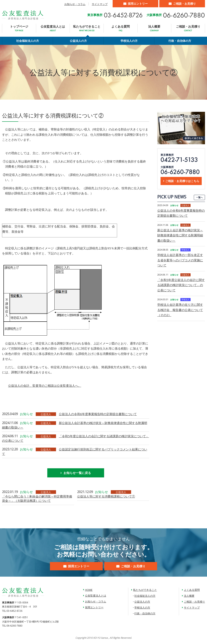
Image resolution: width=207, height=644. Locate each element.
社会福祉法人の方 (28, 41)
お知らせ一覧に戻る (77, 473)
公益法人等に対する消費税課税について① (106, 496)
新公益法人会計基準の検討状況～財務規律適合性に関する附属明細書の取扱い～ (180, 235)
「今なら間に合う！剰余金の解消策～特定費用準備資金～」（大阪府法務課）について (37, 498)
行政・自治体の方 (180, 41)
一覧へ (199, 197)
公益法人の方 (78, 41)
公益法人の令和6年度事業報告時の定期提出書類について (98, 414)
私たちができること (87, 28)
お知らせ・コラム (75, 4)
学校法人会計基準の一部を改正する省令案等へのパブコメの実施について (180, 260)
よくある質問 (121, 28)
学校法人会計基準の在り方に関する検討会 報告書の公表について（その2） (180, 310)
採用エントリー (138, 4)
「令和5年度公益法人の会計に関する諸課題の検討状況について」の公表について (181, 285)
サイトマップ (100, 4)
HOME (89, 590)
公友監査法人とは (53, 28)
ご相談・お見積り (184, 4)
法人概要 (154, 28)
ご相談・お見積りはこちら (182, 181)
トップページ (19, 28)
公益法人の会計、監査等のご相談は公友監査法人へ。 (45, 386)
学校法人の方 (129, 41)
